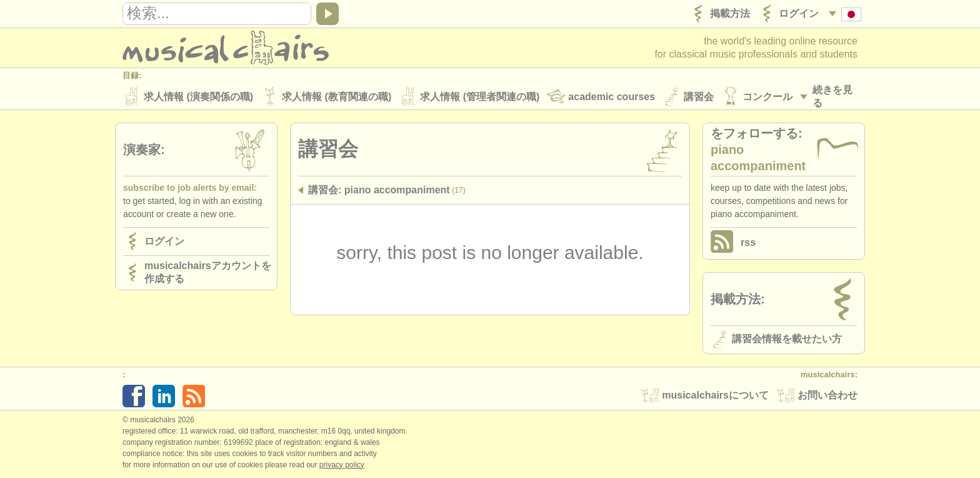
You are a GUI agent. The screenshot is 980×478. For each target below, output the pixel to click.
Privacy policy (342, 465)
